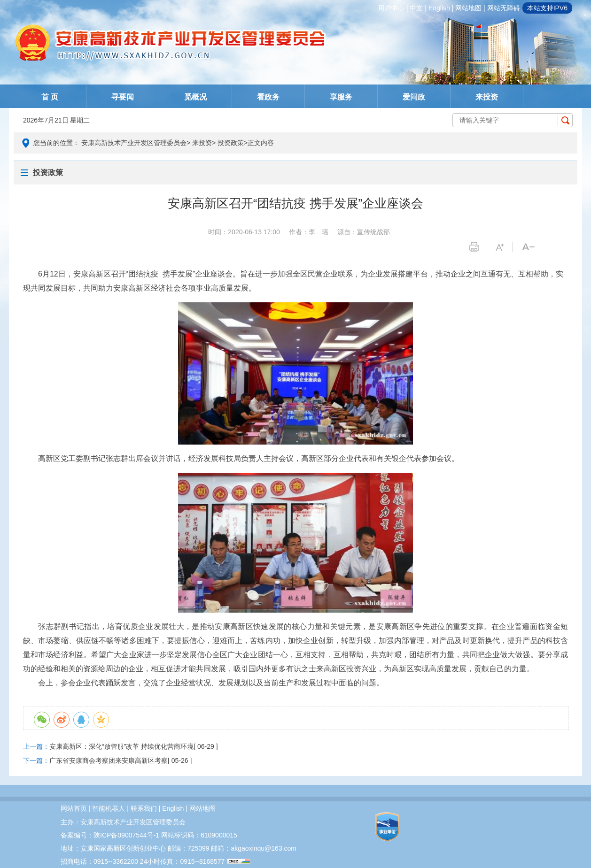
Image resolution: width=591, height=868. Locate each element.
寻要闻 (123, 97)
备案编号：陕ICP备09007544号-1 (110, 835)
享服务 (341, 97)
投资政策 (231, 143)
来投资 (487, 97)
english (439, 8)
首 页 (50, 97)
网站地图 (468, 8)
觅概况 (195, 97)
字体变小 (530, 247)
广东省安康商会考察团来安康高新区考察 (109, 760)
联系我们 (144, 808)
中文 (416, 8)
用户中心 (391, 8)
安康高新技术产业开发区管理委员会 (134, 143)
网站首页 (74, 808)
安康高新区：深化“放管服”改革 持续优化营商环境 (121, 746)
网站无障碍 (504, 8)
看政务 (268, 97)
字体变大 (504, 247)
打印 (478, 247)
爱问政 (414, 97)
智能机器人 (109, 808)
